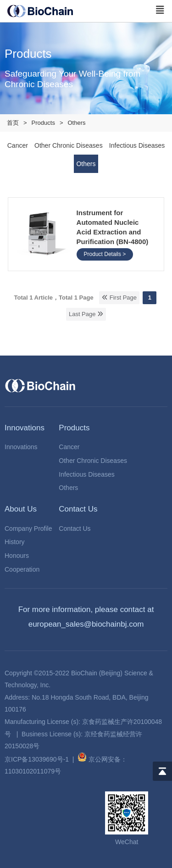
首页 (13, 123)
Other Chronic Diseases (93, 461)
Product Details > (105, 254)
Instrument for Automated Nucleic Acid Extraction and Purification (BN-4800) (113, 227)
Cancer (69, 447)
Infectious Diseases (86, 474)
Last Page (86, 314)
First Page (119, 298)
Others (68, 488)
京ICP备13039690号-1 (37, 759)
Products (43, 123)
